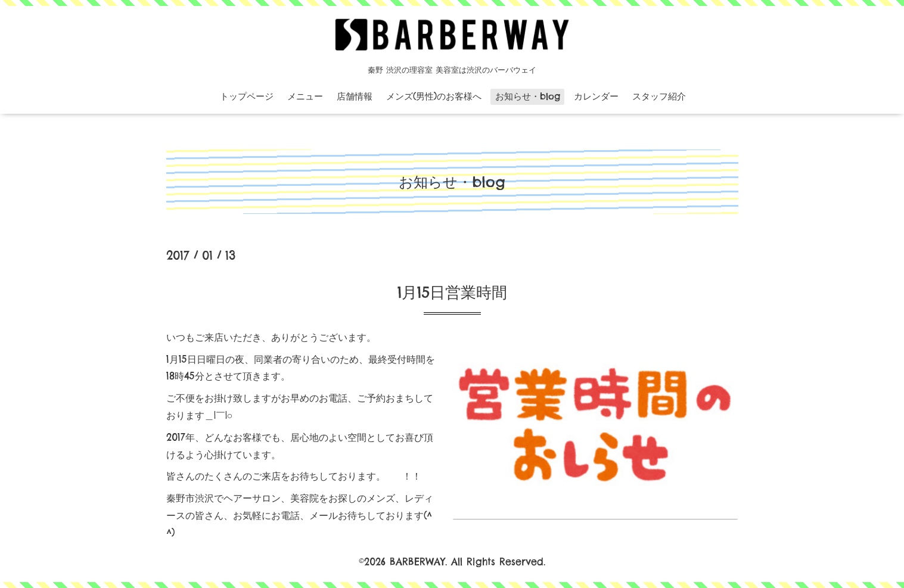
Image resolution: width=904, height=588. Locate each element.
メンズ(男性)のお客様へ (434, 96)
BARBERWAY (417, 562)
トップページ (247, 96)
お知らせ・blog (528, 96)
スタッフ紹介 (659, 96)
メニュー (305, 96)
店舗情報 (355, 96)
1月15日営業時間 (452, 292)
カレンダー (596, 96)
